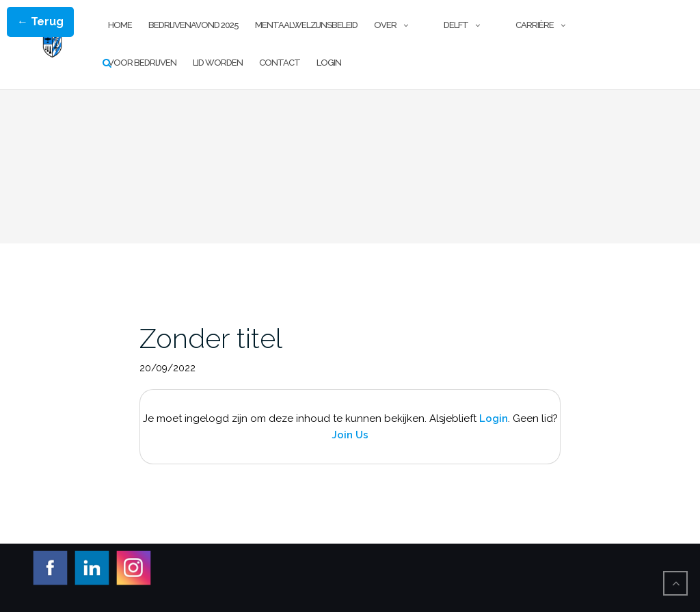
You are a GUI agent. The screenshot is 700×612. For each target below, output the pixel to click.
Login (329, 63)
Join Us (350, 435)
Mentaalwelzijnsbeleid (306, 25)
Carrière (535, 25)
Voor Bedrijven (142, 63)
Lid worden (218, 63)
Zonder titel (211, 338)
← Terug (40, 22)
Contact (280, 63)
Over (385, 25)
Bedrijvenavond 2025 (193, 25)
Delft (456, 25)
